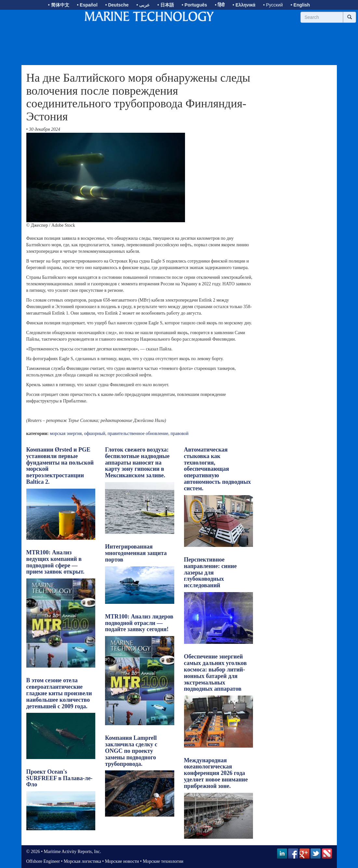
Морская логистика (82, 861)
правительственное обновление (138, 434)
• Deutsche (117, 5)
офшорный (94, 434)
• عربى (143, 5)
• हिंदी (220, 5)
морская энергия (66, 434)
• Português (194, 5)
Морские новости (122, 861)
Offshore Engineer (43, 861)
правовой (180, 434)
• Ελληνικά (244, 5)
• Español (87, 5)
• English (300, 5)
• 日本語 (166, 5)
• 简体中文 (59, 5)
